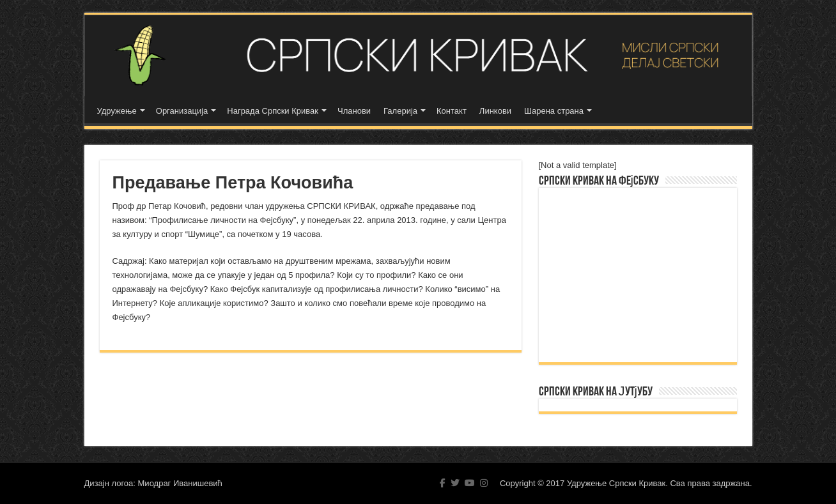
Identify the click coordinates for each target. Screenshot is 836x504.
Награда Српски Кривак (273, 111)
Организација (182, 111)
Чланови (354, 111)
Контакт (452, 111)
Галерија (400, 111)
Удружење (117, 111)
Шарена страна (554, 111)
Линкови (495, 111)
